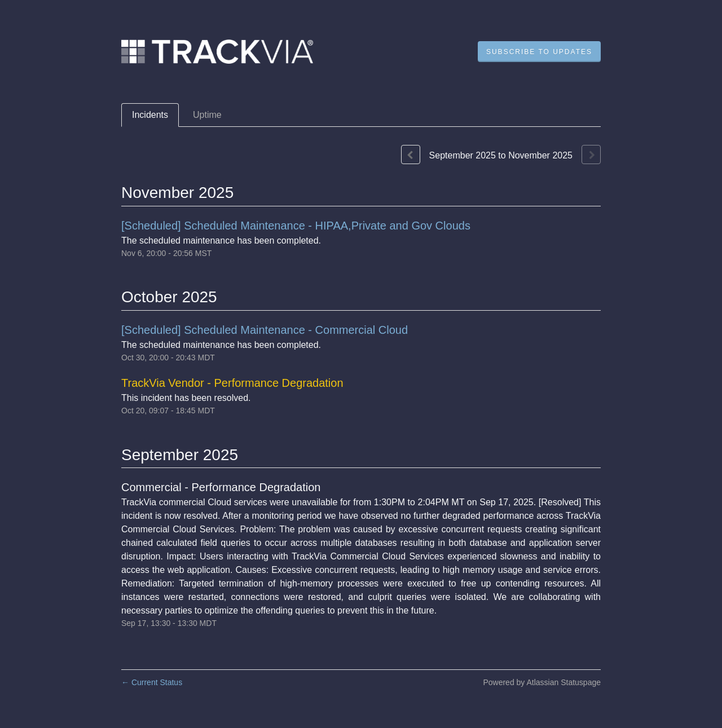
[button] (539, 52)
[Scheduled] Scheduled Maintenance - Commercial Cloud (265, 330)
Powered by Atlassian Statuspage (542, 682)
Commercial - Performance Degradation (221, 487)
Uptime (207, 115)
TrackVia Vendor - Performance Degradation (232, 383)
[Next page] (591, 155)
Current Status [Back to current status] (152, 682)
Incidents (150, 115)
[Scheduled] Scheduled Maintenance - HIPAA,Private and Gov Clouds (296, 226)
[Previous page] (411, 155)
